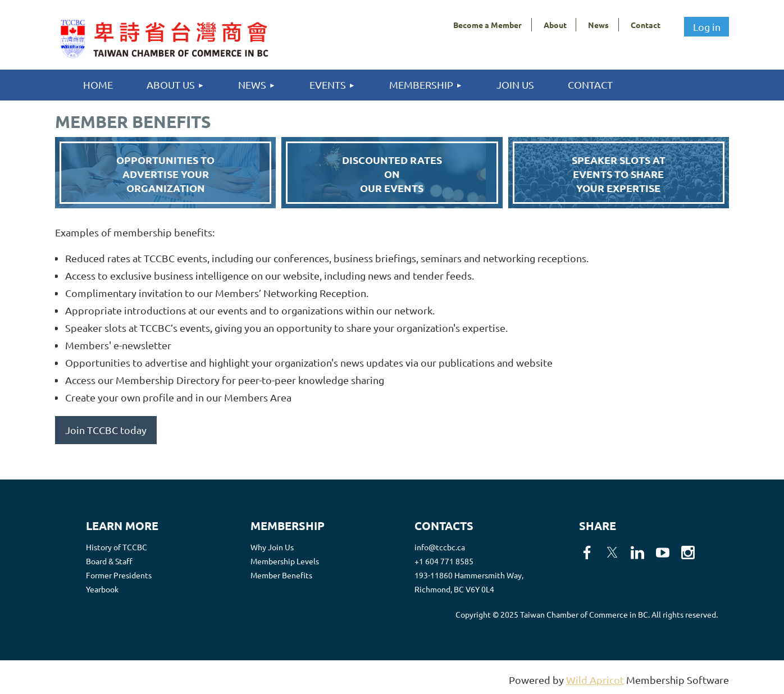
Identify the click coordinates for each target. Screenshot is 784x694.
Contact (646, 25)
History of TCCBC (117, 547)
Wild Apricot (595, 680)
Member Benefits (281, 575)
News (598, 25)
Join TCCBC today (106, 430)
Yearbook (102, 589)
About (555, 25)
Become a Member (487, 25)
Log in (707, 27)
